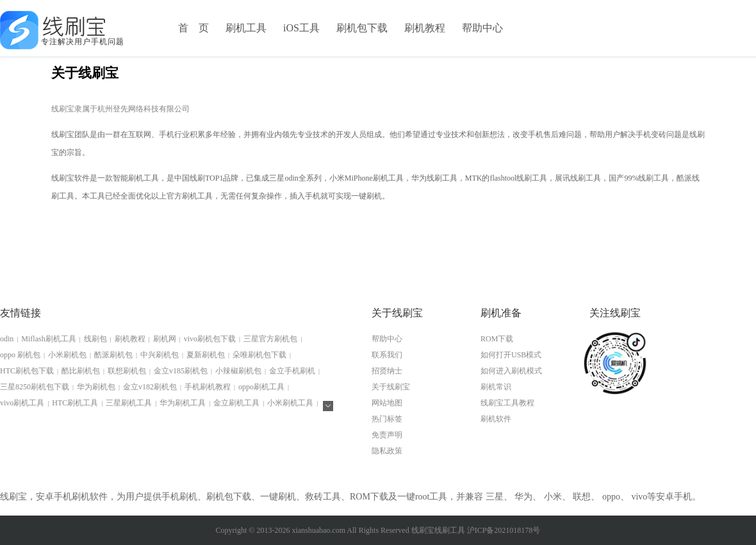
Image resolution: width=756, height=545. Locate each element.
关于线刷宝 (391, 387)
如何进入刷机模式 (511, 371)
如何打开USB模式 (511, 355)
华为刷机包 (96, 387)
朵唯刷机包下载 (259, 355)
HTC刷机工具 (75, 403)
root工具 (431, 497)
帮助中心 (482, 28)
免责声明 (387, 435)
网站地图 (387, 403)
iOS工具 (301, 28)
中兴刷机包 (160, 355)
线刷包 (95, 339)
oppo (611, 497)
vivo (639, 497)
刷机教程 (425, 28)
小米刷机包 (67, 355)
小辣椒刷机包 (238, 371)
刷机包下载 (362, 28)
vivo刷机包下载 (210, 339)
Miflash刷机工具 (48, 339)
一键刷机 (278, 497)
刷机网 (165, 339)
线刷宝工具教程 (507, 403)
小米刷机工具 (290, 403)
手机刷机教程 (208, 387)
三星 (495, 497)
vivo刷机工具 (22, 403)
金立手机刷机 (292, 371)
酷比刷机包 (81, 371)
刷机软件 (496, 419)
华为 (523, 497)
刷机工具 (246, 28)
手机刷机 (179, 497)
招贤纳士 (387, 371)
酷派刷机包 (113, 355)
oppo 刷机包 (20, 355)
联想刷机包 (127, 371)
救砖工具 (323, 497)
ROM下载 (497, 339)
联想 (582, 497)
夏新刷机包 (206, 355)
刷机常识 (496, 387)
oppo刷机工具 (261, 387)
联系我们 (387, 355)
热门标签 (387, 419)
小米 (553, 497)
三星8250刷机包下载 (35, 387)
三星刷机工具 (129, 403)
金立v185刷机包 (181, 371)
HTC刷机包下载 (27, 371)
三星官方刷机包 (270, 339)
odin (7, 339)
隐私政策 (387, 451)
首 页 (193, 28)
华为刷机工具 (183, 403)
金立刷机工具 (236, 403)
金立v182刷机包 (150, 387)
